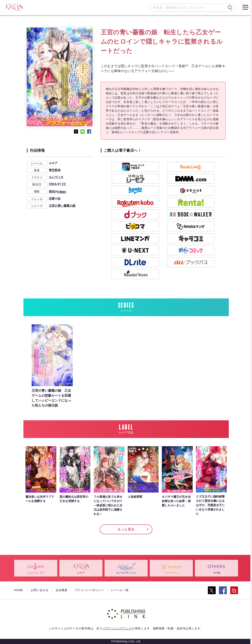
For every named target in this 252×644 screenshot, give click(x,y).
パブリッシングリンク (117, 628)
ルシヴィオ (56, 177)
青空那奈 (55, 170)
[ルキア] (14, 7)
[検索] (230, 8)
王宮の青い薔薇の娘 (62, 206)
